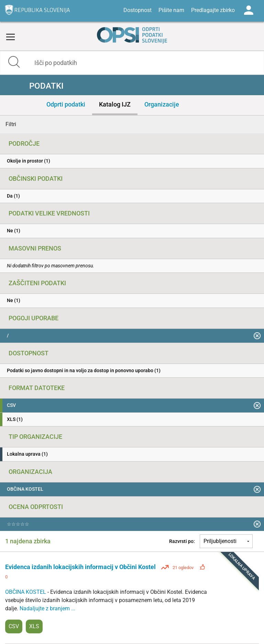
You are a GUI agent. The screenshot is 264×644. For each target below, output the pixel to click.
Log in (249, 10)
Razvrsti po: (182, 541)
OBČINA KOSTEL (26, 592)
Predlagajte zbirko (213, 10)
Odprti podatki (66, 104)
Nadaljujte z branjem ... (47, 608)
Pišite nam (171, 10)
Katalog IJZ (115, 104)
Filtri (11, 124)
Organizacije (162, 104)
